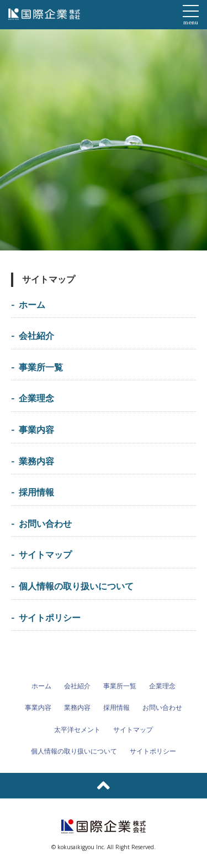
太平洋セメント (77, 730)
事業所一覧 (41, 367)
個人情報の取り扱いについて (76, 586)
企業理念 (36, 398)
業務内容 (36, 461)
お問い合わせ (45, 524)
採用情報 (36, 492)
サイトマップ (45, 555)
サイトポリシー (50, 618)
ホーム (32, 305)
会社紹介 (36, 336)
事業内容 (36, 430)
